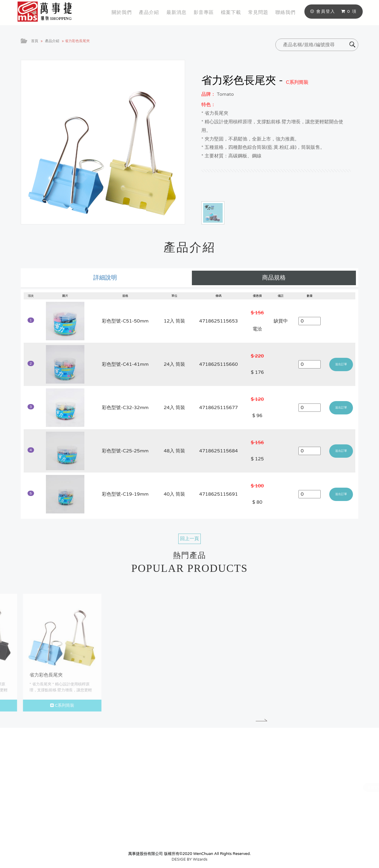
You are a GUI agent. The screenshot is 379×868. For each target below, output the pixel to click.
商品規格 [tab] (274, 278)
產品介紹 (149, 12)
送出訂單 (341, 364)
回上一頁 (189, 539)
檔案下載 (231, 12)
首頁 (35, 41)
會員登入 (323, 11)
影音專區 (204, 12)
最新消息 (176, 12)
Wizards (200, 859)
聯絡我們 (285, 12)
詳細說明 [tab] (105, 278)
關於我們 (122, 12)
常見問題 (258, 12)
